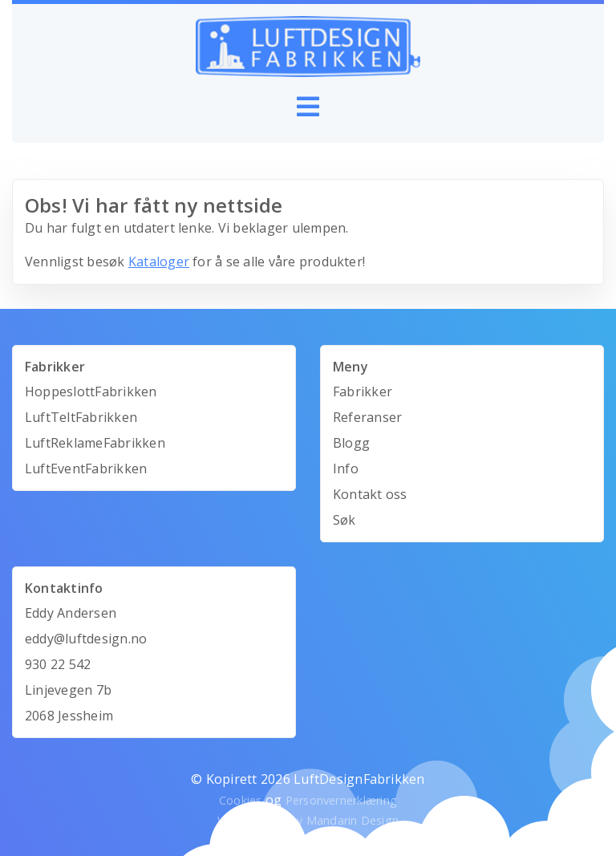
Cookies (241, 800)
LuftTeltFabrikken (81, 417)
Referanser (367, 417)
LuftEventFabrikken (86, 469)
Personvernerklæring (342, 800)
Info (346, 469)
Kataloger (159, 262)
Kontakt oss (370, 494)
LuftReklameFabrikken (95, 443)
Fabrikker (363, 391)
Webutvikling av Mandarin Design (308, 820)
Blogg (351, 443)
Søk (344, 520)
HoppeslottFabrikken (91, 391)
